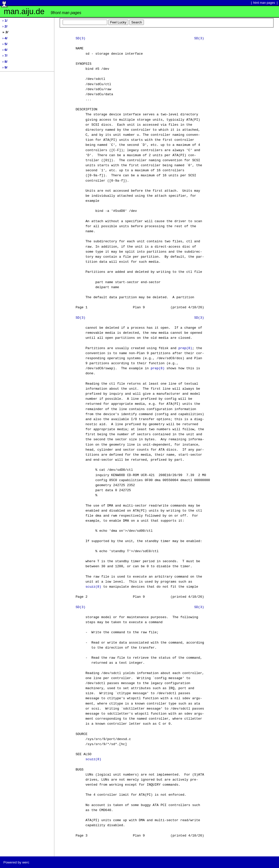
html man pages (264, 3)
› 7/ (5, 56)
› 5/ (5, 44)
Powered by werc (16, 862)
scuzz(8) (93, 587)
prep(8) (185, 348)
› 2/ (5, 26)
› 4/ (5, 38)
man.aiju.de (43, 11)
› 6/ (5, 50)
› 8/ (5, 62)
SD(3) (80, 39)
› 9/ (5, 67)
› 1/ (5, 21)
